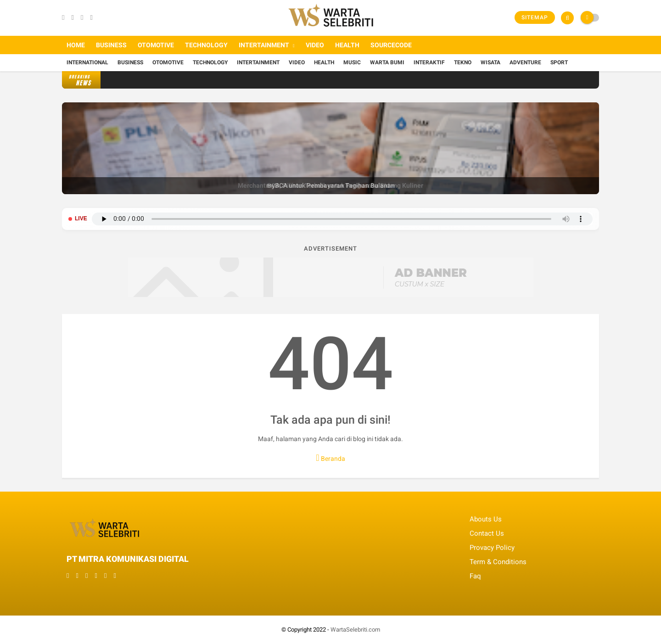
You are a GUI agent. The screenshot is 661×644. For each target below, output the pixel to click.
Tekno (463, 62)
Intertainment (264, 45)
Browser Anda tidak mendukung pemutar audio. (342, 219)
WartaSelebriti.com (355, 630)
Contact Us (487, 533)
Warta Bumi (387, 62)
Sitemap (535, 17)
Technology (206, 45)
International (87, 62)
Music (352, 62)
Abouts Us (486, 519)
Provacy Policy (492, 548)
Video (315, 45)
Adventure (525, 62)
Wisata (490, 62)
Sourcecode (391, 45)
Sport (559, 62)
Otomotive (156, 45)
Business (111, 45)
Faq (475, 576)
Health (347, 45)
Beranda (330, 458)
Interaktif (429, 62)
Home (76, 45)
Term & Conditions (498, 562)
